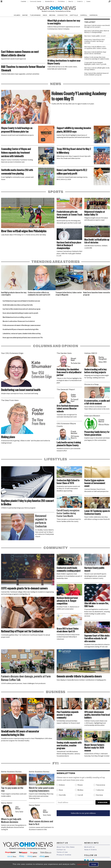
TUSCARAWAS (35, 15)
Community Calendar (36, 1)
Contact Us (80, 1)
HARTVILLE (74, 15)
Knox (61, 790)
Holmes (62, 785)
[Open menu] (1, 1)
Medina (80, 790)
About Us (71, 1)
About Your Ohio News (66, 847)
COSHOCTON (62, 15)
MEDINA (52, 15)
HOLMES (17, 15)
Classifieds (23, 1)
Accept (94, 864)
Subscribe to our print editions (83, 813)
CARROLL (84, 15)
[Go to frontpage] (56, 9)
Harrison (99, 795)
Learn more (82, 864)
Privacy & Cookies (64, 855)
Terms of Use (62, 852)
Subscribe (103, 802)
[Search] (110, 1)
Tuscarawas (101, 785)
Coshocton (100, 790)
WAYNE (25, 15)
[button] (106, 280)
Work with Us (89, 847)
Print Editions (61, 1)
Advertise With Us (50, 1)
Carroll (80, 795)
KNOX (45, 15)
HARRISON (93, 15)
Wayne (80, 785)
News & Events (90, 850)
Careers (88, 1)
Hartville (62, 795)
